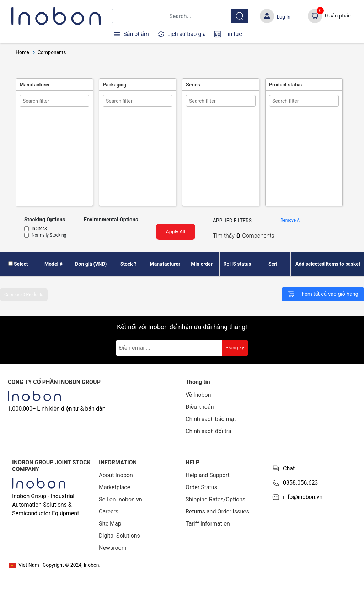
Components (52, 52)
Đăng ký (235, 348)
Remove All (291, 220)
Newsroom (113, 548)
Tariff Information (208, 524)
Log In (284, 17)
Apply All (176, 232)
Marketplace (114, 487)
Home (22, 52)
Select (21, 264)
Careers (109, 511)
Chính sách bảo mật (211, 419)
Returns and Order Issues (217, 511)
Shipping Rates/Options (215, 499)
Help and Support (208, 475)
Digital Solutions (119, 536)
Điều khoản (200, 407)
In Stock (39, 229)
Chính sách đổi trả (208, 431)
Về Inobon (198, 395)
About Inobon (116, 475)
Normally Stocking (49, 236)
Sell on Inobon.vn (121, 499)
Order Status (201, 487)
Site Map (110, 524)
